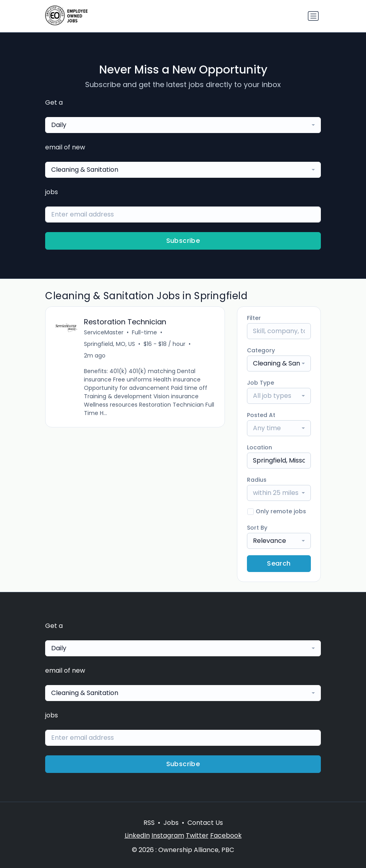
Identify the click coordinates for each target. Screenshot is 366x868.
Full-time (144, 332)
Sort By (257, 528)
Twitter (197, 835)
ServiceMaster (104, 332)
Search (279, 563)
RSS (149, 823)
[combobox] (183, 125)
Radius (257, 480)
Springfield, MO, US (109, 344)
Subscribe (183, 241)
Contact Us (205, 823)
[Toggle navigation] (313, 16)
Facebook (226, 835)
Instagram (168, 835)
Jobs (171, 823)
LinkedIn (137, 835)
